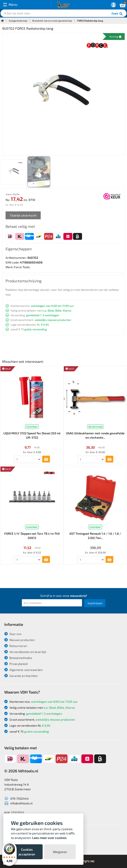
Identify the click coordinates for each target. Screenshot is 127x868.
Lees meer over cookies (49, 838)
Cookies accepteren (27, 852)
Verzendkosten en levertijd (25, 652)
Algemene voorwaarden (23, 670)
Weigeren (60, 852)
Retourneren (16, 646)
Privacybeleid (16, 664)
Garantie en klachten (21, 676)
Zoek (117, 14)
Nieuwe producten (19, 640)
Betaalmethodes (18, 658)
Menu (10, 5)
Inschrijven (95, 603)
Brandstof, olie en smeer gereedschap (52, 21)
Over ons (13, 634)
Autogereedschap (18, 21)
